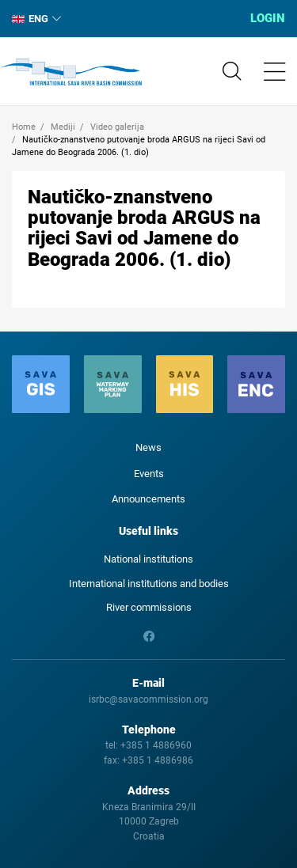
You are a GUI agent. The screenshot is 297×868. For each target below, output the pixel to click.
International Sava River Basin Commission (71, 72)
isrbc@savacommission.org (148, 699)
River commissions (149, 607)
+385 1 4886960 (156, 745)
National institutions (148, 559)
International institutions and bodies (149, 584)
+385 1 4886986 (158, 760)
